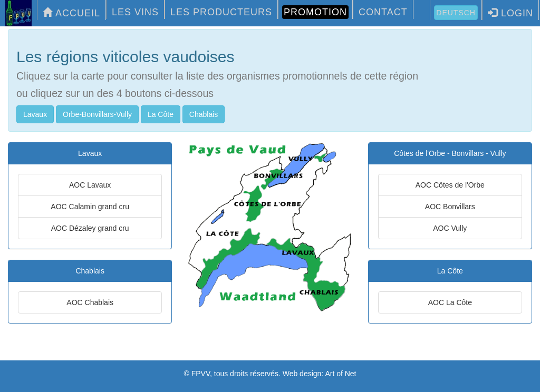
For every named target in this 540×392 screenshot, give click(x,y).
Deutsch (456, 13)
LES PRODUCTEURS (221, 12)
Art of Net (340, 374)
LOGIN (510, 13)
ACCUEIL (71, 13)
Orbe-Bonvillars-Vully (97, 114)
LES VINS (135, 12)
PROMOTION (315, 12)
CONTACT (383, 12)
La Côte (161, 114)
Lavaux (35, 114)
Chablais (204, 114)
